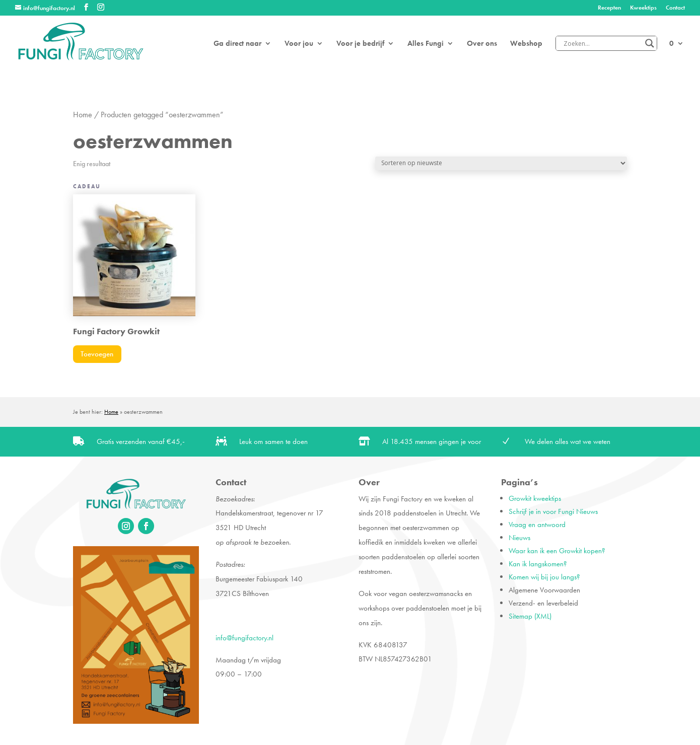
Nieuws (519, 538)
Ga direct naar (237, 44)
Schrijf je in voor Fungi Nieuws (553, 511)
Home (83, 115)
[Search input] (602, 43)
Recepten (609, 8)
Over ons (482, 44)
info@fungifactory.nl (244, 638)
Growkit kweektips (535, 498)
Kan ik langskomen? (538, 564)
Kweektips (643, 8)
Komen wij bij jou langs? (544, 577)
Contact (675, 8)
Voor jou (299, 44)
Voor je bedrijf (360, 44)
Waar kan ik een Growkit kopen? (557, 551)
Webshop (526, 44)
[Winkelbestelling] (501, 163)
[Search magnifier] (650, 43)
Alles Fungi (426, 44)
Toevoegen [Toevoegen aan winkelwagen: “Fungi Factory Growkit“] (97, 354)
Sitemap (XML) (530, 616)
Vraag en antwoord (537, 525)
